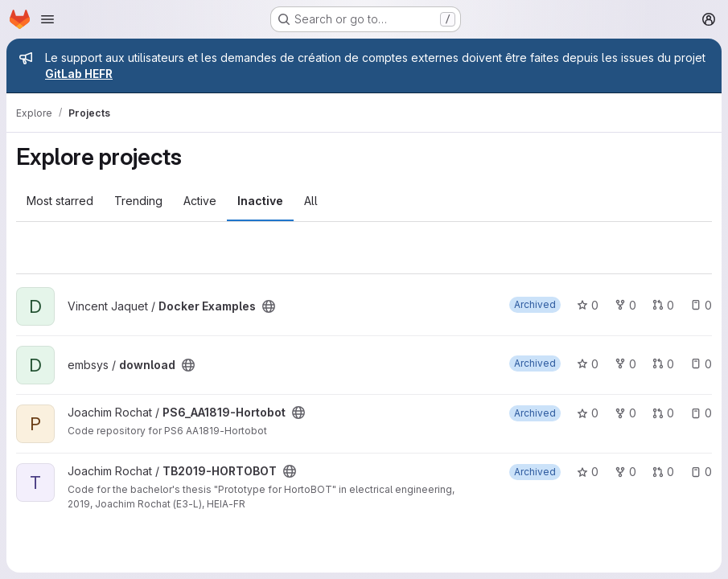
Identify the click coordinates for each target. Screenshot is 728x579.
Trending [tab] (138, 201)
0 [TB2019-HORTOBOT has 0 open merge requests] (663, 472)
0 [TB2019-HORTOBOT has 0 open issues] (701, 472)
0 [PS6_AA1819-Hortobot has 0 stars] (588, 413)
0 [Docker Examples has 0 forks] (625, 305)
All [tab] (311, 201)
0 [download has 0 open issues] (701, 364)
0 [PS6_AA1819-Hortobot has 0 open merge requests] (663, 413)
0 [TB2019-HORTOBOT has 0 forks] (625, 472)
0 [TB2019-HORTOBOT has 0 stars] (588, 472)
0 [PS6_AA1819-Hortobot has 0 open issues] (701, 413)
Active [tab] (200, 201)
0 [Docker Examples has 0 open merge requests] (663, 305)
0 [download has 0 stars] (588, 364)
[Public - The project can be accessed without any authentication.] (269, 306)
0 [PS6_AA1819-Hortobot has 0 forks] (625, 413)
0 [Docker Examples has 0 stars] (588, 305)
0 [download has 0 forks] (625, 364)
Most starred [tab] (60, 201)
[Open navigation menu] (47, 19)
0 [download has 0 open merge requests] (663, 364)
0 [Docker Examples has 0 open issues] (701, 305)
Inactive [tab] (260, 201)
